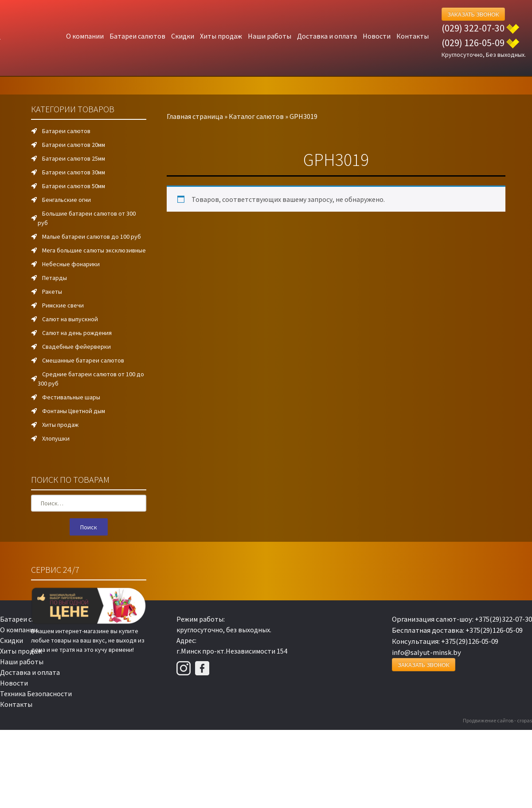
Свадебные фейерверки (76, 347)
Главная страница (195, 116)
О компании (85, 36)
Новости (377, 36)
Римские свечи (63, 305)
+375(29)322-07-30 (503, 619)
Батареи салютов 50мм (74, 186)
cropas (524, 720)
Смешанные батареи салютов (83, 360)
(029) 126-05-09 (473, 43)
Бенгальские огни (66, 200)
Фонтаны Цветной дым (74, 411)
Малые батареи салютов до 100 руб (92, 236)
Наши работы (270, 36)
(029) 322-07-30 (473, 28)
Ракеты (52, 292)
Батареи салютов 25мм (74, 158)
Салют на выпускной (70, 319)
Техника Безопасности (36, 694)
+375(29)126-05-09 (494, 630)
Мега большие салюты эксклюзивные (94, 250)
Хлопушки (56, 438)
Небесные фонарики (71, 264)
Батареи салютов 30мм (74, 172)
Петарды (55, 278)
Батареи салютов (137, 36)
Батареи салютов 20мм (74, 145)
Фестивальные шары (71, 397)
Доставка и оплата (327, 36)
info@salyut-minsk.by (426, 652)
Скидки (183, 36)
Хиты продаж (221, 36)
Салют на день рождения (77, 333)
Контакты (413, 36)
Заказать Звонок (473, 14)
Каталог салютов (256, 116)
